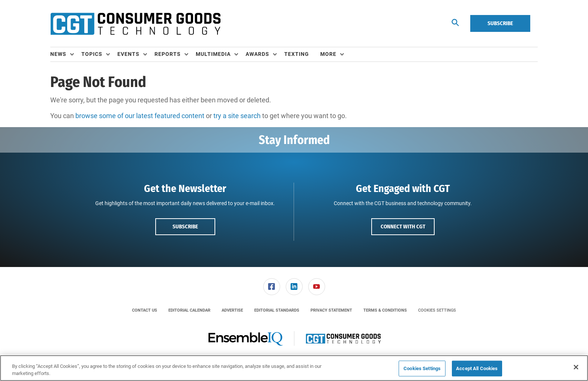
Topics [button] (92, 54)
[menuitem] (66, 54)
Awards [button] (257, 54)
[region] (294, 368)
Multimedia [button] (213, 54)
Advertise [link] (232, 310)
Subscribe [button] (185, 226)
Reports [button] (168, 54)
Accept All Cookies (477, 368)
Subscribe (500, 23)
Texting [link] (297, 54)
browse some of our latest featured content (140, 116)
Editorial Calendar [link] (189, 310)
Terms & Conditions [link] (385, 310)
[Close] (576, 367)
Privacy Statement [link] (331, 310)
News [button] (58, 54)
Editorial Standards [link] (277, 310)
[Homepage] (135, 24)
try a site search (237, 116)
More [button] (328, 54)
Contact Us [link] (145, 310)
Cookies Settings (437, 310)
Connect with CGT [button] (403, 226)
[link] (272, 287)
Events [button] (128, 54)
